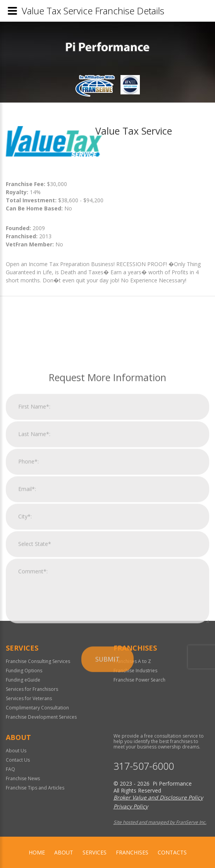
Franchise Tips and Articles (35, 788)
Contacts (172, 852)
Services (95, 852)
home (37, 852)
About (64, 852)
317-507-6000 (144, 766)
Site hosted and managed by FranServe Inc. (160, 822)
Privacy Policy (131, 806)
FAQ (10, 769)
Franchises (132, 852)
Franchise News (23, 778)
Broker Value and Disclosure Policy (158, 797)
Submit (107, 751)
